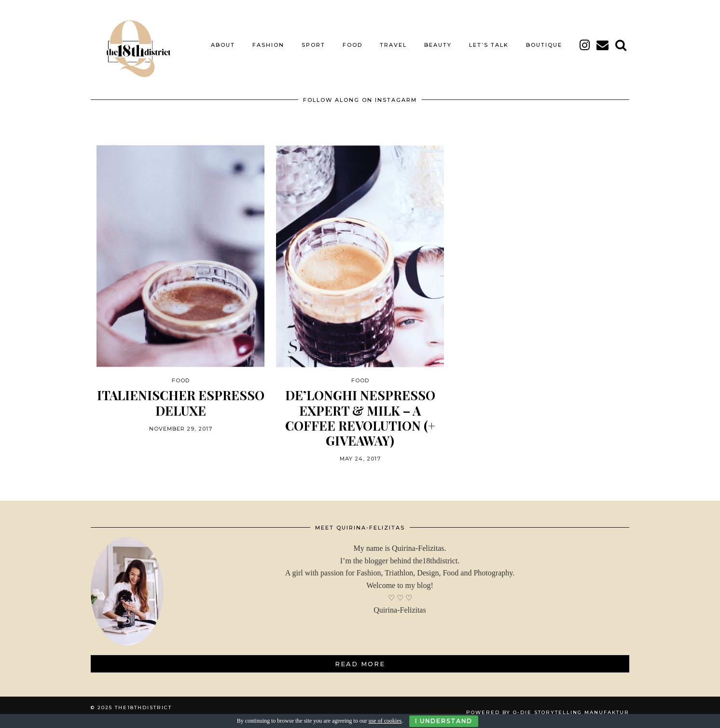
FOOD (353, 45)
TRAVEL (393, 45)
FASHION (268, 45)
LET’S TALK (489, 45)
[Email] (603, 45)
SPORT (313, 45)
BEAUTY (438, 45)
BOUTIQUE (544, 45)
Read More (360, 664)
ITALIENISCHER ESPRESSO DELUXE (181, 403)
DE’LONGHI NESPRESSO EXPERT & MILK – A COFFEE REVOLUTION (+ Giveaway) (360, 418)
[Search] (621, 45)
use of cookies (385, 721)
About (223, 45)
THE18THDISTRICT (143, 707)
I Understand (444, 721)
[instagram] (585, 45)
